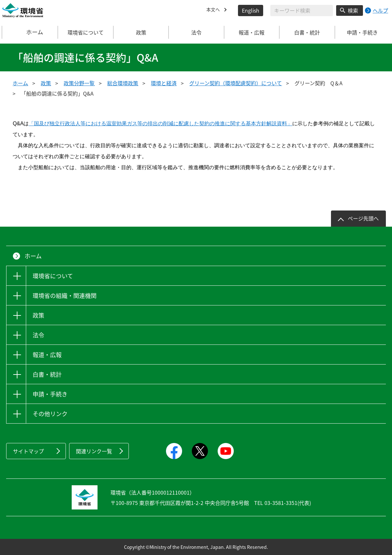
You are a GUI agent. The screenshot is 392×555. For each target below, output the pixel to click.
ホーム (30, 32)
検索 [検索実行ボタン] (353, 10)
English (251, 10)
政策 (46, 83)
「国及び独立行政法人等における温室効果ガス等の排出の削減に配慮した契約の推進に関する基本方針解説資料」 (160, 123)
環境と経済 (164, 83)
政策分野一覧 (79, 83)
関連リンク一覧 (94, 451)
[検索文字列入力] (302, 10)
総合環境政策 (123, 83)
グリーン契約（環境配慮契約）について (236, 83)
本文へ (214, 10)
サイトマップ (28, 451)
